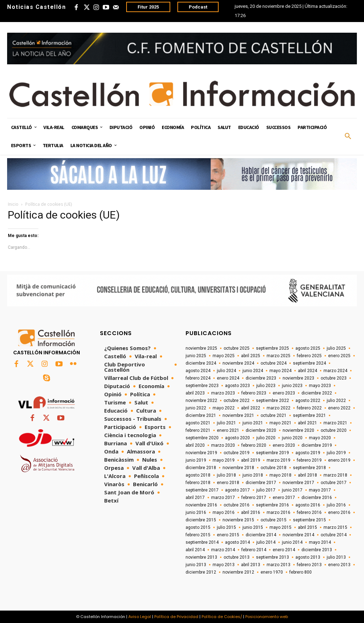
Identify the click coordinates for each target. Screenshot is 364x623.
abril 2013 (251, 565)
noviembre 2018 (238, 468)
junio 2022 (196, 408)
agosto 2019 (308, 453)
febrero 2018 (198, 483)
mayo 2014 (320, 542)
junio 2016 (196, 512)
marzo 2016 (279, 512)
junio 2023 (292, 386)
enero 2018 (228, 483)
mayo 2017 (320, 490)
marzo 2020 (223, 445)
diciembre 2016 (317, 498)
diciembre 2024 (201, 363)
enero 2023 (284, 393)
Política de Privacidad (176, 617)
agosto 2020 (237, 438)
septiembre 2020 (202, 438)
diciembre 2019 (317, 445)
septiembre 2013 (272, 557)
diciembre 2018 (201, 468)
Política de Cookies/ (222, 617)
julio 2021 (226, 423)
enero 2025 (339, 356)
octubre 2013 (237, 557)
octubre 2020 (334, 430)
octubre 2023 (334, 378)
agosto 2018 (198, 475)
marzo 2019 (279, 460)
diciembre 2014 (261, 535)
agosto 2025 (308, 348)
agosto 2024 (198, 371)
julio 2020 (266, 438)
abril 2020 (195, 445)
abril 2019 (251, 460)
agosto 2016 (308, 505)
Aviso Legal (140, 617)
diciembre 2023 (261, 378)
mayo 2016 (224, 512)
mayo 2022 (224, 408)
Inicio (13, 204)
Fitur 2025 (148, 7)
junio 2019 (196, 460)
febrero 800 (301, 572)
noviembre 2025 (201, 348)
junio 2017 (292, 490)
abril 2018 (307, 475)
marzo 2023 (223, 393)
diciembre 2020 (261, 430)
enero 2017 (284, 498)
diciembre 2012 (201, 572)
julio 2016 (336, 505)
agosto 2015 (198, 527)
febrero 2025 (309, 356)
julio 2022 (336, 401)
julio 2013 (336, 557)
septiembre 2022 (272, 401)
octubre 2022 (237, 401)
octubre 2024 (274, 363)
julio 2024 (226, 371)
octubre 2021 (274, 415)
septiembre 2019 (272, 453)
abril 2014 (195, 550)
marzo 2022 (279, 408)
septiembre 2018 (309, 468)
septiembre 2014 (202, 542)
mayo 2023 (320, 386)
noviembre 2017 (298, 483)
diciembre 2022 (317, 393)
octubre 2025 (237, 348)
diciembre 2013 (317, 550)
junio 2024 (253, 371)
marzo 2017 (223, 498)
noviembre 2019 (201, 453)
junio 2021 (253, 423)
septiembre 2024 (309, 363)
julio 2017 (266, 490)
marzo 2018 (335, 475)
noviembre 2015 (238, 520)
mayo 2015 (280, 527)
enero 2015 (228, 535)
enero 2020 (284, 445)
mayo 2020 (320, 438)
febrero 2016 (309, 512)
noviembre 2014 (298, 535)
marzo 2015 (335, 527)
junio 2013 (196, 565)
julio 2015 (226, 527)
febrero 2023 (254, 393)
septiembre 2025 (272, 348)
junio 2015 (253, 527)
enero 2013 (339, 565)
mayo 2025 (224, 356)
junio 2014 (292, 542)
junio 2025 (196, 356)
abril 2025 (251, 356)
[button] (348, 136)
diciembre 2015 (201, 520)
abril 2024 (307, 371)
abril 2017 (195, 498)
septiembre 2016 (272, 505)
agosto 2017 (237, 490)
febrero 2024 (198, 378)
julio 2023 (266, 386)
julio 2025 (336, 348)
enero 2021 (228, 430)
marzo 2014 (223, 550)
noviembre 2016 (201, 505)
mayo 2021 (280, 423)
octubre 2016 (237, 505)
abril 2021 (307, 423)
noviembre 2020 (298, 430)
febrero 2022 (309, 408)
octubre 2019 (237, 453)
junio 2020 (292, 438)
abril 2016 (251, 512)
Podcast (198, 7)
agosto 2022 (308, 401)
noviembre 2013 (201, 557)
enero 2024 (228, 378)
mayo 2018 (280, 475)
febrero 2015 (198, 535)
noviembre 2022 (201, 401)
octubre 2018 (274, 468)
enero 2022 (339, 408)
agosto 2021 (198, 423)
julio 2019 (336, 453)
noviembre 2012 (238, 572)
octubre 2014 (334, 535)
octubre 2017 (334, 483)
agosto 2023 (237, 386)
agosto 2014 (237, 542)
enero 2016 (339, 512)
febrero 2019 (309, 460)
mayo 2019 (224, 460)
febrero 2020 (254, 445)
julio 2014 (266, 542)
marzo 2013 (279, 565)
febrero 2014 (254, 550)
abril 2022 (251, 408)
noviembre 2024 (238, 363)
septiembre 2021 (309, 415)
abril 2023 (195, 393)
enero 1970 (272, 572)
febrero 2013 (309, 565)
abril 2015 (307, 527)
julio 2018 (226, 475)
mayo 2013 (224, 565)
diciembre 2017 (261, 483)
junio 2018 (253, 475)
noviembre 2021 (238, 415)
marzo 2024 (335, 371)
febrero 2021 (198, 430)
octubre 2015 (274, 520)
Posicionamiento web (267, 617)
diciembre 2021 (201, 415)
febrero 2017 (254, 498)
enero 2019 (339, 460)
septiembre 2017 (202, 490)
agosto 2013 (308, 557)
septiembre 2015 (309, 520)
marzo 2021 (335, 423)
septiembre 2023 (202, 386)
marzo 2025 (279, 356)
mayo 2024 (280, 371)
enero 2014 (284, 550)
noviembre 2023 (298, 378)
